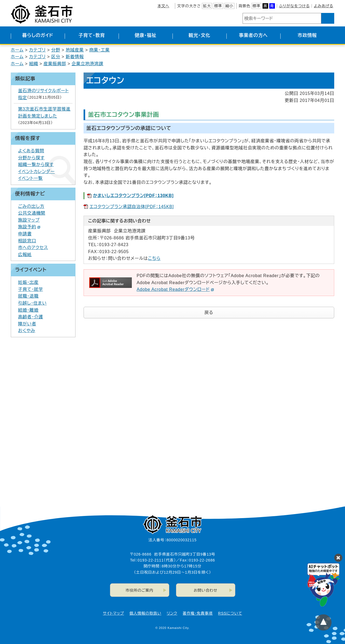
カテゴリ (37, 50)
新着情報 (75, 57)
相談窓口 (27, 241)
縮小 (229, 6)
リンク (172, 613)
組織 (34, 64)
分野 (56, 50)
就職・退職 (28, 296)
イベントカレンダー (36, 172)
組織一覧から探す (36, 165)
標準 (218, 6)
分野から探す (31, 158)
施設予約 (29, 227)
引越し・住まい (32, 303)
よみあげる (323, 6)
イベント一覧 (30, 178)
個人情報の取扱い (145, 613)
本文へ (163, 6)
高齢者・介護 (31, 317)
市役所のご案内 (139, 590)
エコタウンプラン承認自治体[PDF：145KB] (132, 207)
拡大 (207, 6)
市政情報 (307, 35)
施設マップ (29, 220)
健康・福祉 (146, 35)
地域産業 (75, 50)
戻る (209, 313)
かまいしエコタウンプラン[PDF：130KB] (133, 196)
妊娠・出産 (28, 282)
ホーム (17, 50)
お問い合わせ (206, 590)
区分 (56, 57)
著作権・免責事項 (198, 613)
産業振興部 (55, 64)
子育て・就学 (30, 289)
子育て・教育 (92, 35)
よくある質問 (31, 151)
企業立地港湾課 (88, 64)
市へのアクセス (33, 248)
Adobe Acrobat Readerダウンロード (175, 289)
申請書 (25, 234)
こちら (154, 258)
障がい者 (27, 324)
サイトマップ (113, 613)
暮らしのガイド (38, 35)
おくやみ (27, 331)
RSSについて (230, 613)
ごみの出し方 (31, 206)
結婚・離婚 (28, 310)
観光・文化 (200, 35)
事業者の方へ (253, 35)
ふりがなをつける (294, 6)
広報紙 (25, 255)
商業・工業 (99, 50)
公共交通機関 (32, 213)
